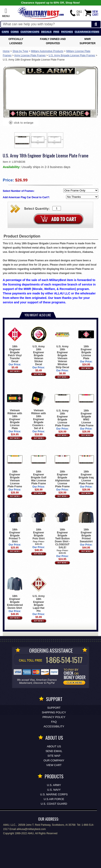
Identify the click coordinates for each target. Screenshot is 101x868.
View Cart (54, 765)
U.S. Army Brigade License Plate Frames (72, 55)
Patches (67, 32)
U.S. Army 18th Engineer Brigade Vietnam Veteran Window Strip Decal (62, 348)
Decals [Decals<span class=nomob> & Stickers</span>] (46, 32)
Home (6, 51)
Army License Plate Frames (30, 55)
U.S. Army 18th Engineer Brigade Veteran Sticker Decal (39, 346)
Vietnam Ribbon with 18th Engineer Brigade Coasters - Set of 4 (39, 410)
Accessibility (54, 726)
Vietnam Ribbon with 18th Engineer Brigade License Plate (15, 410)
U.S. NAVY (54, 790)
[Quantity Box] (57, 208)
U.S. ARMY (54, 785)
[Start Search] (96, 24)
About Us (54, 746)
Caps (5, 32)
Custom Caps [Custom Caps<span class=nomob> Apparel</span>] (30, 32)
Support (54, 708)
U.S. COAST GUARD (54, 804)
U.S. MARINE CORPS (54, 794)
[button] (6, 13)
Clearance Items (87, 32)
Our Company (54, 760)
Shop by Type (20, 51)
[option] (22, 140)
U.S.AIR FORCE (54, 799)
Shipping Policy (54, 712)
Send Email (54, 751)
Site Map (54, 756)
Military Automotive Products (47, 51)
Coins (15, 32)
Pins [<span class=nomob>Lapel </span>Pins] (56, 32)
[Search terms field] (46, 24)
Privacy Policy (54, 717)
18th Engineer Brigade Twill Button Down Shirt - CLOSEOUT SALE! (62, 529)
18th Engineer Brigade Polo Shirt (39, 525)
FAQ (54, 722)
